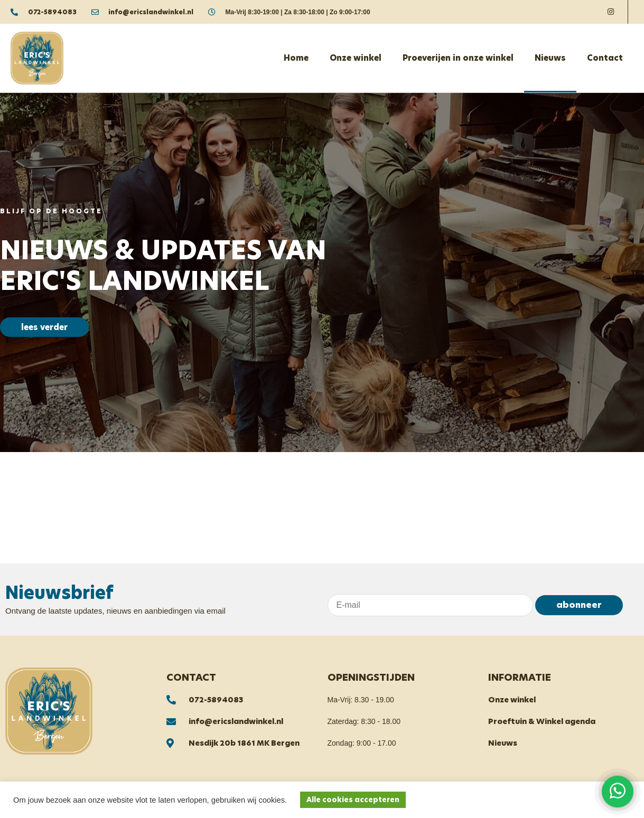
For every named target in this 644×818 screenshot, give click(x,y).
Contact (605, 58)
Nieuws (550, 58)
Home (296, 58)
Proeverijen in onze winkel (458, 58)
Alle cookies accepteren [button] (353, 800)
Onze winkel (356, 58)
